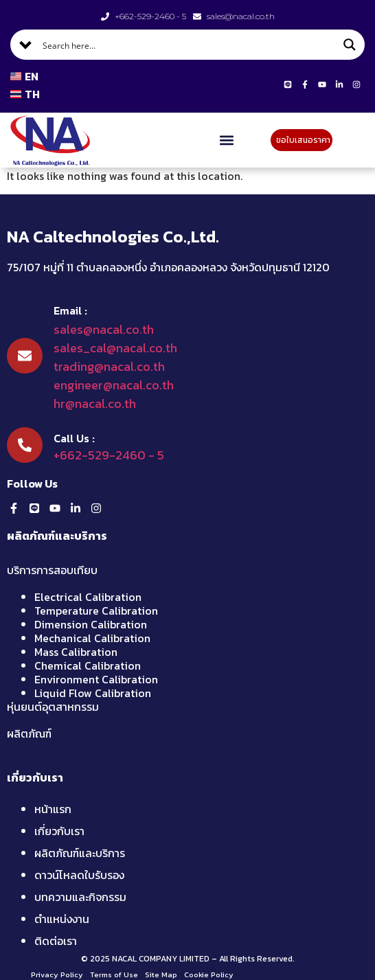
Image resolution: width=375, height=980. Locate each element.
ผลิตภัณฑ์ (29, 733)
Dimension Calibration (91, 624)
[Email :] (25, 356)
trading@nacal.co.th (109, 366)
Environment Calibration (96, 679)
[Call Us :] (25, 445)
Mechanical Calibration (92, 638)
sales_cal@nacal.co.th (115, 348)
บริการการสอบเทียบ (52, 570)
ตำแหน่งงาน (62, 919)
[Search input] (188, 45)
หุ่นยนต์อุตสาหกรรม (53, 707)
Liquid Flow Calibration (93, 693)
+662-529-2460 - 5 (109, 455)
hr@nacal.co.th (95, 403)
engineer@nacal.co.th (114, 385)
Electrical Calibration (88, 597)
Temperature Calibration (96, 611)
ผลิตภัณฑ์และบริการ (80, 853)
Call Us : (74, 438)
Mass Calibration (76, 652)
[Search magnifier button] (350, 45)
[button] (227, 140)
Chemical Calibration (88, 665)
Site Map (161, 975)
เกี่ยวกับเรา (59, 831)
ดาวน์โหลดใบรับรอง (79, 875)
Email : (70, 310)
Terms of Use (114, 975)
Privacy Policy (57, 975)
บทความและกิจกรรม (80, 897)
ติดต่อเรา (56, 941)
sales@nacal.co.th (104, 329)
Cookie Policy (209, 975)
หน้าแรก (53, 809)
